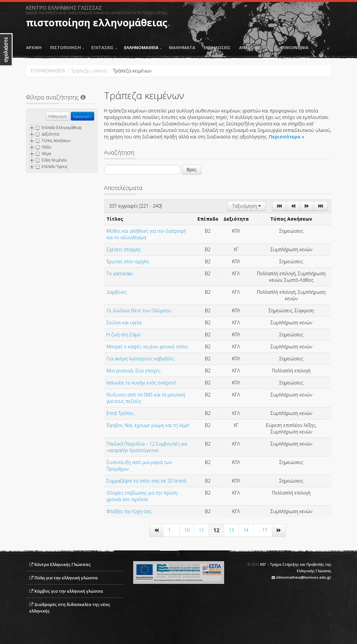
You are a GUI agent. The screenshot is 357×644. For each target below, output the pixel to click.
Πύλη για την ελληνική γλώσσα (66, 578)
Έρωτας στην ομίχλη (128, 261)
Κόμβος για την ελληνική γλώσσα (69, 591)
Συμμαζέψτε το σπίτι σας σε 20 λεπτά (146, 481)
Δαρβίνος (117, 292)
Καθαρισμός (58, 116)
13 (231, 530)
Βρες (192, 170)
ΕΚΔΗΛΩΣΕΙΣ (217, 47)
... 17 (263, 530)
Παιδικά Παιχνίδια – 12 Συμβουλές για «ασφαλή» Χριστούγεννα (147, 447)
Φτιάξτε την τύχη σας (129, 511)
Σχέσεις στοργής (124, 249)
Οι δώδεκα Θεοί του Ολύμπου (139, 310)
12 (216, 530)
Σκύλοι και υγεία (124, 322)
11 (201, 530)
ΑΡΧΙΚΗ (34, 47)
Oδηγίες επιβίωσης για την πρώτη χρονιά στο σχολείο (142, 496)
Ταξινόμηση (247, 206)
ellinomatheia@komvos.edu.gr (304, 577)
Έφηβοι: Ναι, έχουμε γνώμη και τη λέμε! (148, 425)
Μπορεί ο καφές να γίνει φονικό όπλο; (147, 347)
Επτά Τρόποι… (121, 413)
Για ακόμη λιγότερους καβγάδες (140, 359)
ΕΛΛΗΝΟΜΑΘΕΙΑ (143, 47)
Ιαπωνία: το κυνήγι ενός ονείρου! (141, 383)
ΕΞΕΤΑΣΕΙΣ (104, 47)
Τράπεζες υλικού (89, 71)
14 (246, 530)
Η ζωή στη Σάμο (124, 335)
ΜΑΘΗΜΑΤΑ (182, 47)
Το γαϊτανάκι (120, 273)
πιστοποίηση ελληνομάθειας (97, 23)
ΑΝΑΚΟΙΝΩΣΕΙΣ (255, 47)
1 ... (171, 530)
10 (187, 530)
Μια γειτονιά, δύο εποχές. (134, 371)
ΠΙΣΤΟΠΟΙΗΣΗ (67, 47)
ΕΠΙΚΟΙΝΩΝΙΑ (294, 47)
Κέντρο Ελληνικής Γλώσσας (63, 564)
